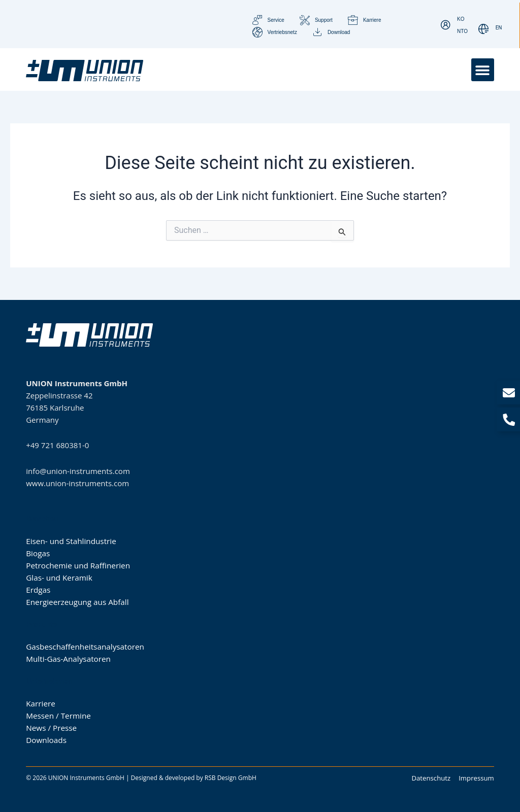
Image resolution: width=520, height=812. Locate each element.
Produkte (41, 624)
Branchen (42, 518)
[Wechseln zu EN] (499, 28)
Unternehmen (49, 681)
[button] (483, 70)
